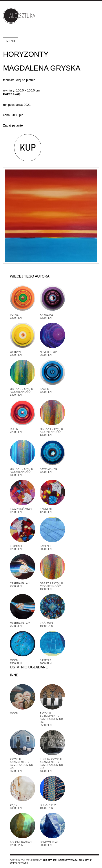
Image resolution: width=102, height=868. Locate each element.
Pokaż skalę (12, 94)
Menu (11, 41)
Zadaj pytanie (13, 125)
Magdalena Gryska (42, 68)
